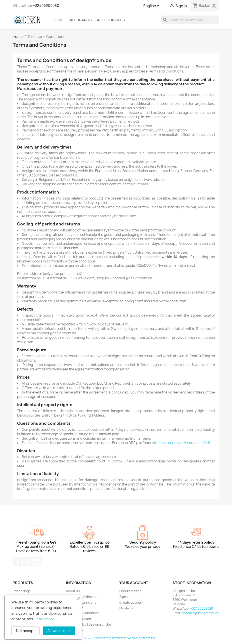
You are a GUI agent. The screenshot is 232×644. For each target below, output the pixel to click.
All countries (111, 20)
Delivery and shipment (83, 597)
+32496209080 (46, 6)
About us (73, 591)
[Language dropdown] (152, 6)
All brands (81, 20)
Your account (134, 583)
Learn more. (45, 619)
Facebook (18, 562)
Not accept (25, 631)
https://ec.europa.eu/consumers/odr (181, 443)
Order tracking (130, 591)
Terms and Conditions (83, 613)
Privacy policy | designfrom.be (89, 624)
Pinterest (27, 562)
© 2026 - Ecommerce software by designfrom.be (116, 638)
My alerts (126, 608)
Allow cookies (59, 631)
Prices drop (21, 591)
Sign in (124, 597)
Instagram (37, 562)
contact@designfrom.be (201, 613)
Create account (131, 602)
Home (59, 20)
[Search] (190, 20)
